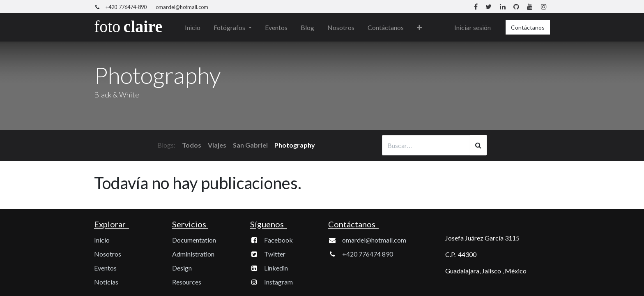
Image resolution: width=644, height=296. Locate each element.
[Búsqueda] (478, 145)
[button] (420, 28)
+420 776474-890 (126, 7)
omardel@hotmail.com (182, 7)
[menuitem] (193, 28)
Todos (192, 145)
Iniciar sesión (473, 27)
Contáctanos (528, 27)
